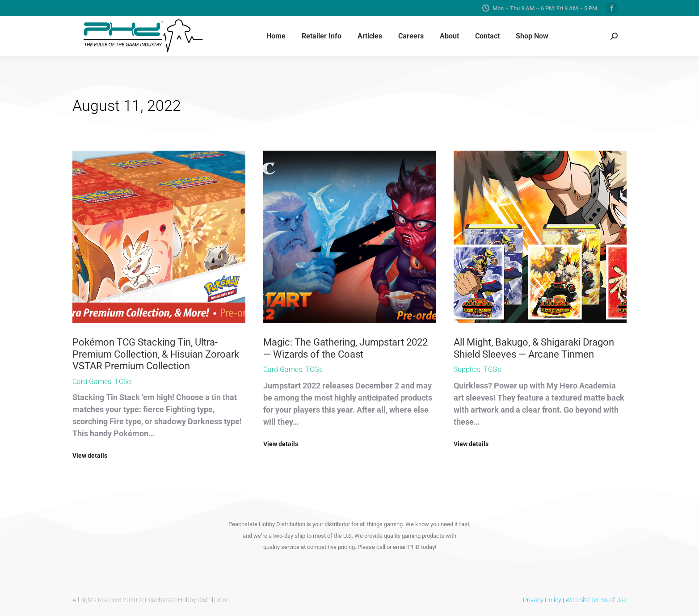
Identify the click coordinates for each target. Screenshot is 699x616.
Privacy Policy (542, 600)
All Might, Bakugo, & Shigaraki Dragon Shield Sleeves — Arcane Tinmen (534, 348)
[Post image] (159, 237)
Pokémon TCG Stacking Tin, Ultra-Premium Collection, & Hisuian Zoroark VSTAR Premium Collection (156, 354)
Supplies (467, 369)
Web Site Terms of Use (596, 600)
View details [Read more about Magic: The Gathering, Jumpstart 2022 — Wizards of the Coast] (281, 444)
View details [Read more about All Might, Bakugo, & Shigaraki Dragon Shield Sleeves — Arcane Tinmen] (471, 444)
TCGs (123, 382)
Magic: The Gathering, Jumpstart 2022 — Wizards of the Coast (345, 348)
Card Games (92, 382)
